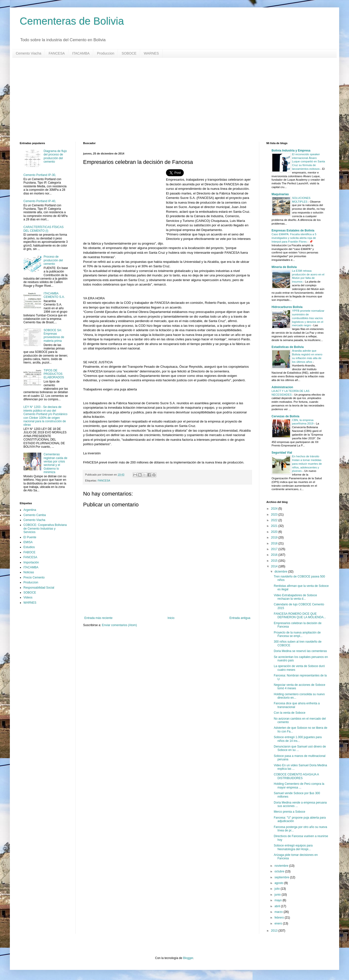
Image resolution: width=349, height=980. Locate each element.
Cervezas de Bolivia (285, 416)
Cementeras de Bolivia (72, 21)
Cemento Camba (35, 515)
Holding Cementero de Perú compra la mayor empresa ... (299, 786)
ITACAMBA (81, 53)
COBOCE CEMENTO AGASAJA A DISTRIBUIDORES (296, 776)
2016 (275, 555)
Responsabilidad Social (39, 588)
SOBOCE (129, 53)
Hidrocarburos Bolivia (287, 307)
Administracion (282, 387)
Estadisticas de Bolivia (288, 347)
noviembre (282, 866)
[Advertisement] (168, 100)
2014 (275, 566)
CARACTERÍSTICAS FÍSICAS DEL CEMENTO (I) (44, 229)
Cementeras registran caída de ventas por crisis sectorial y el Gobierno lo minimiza (55, 463)
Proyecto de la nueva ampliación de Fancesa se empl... (297, 634)
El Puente (30, 537)
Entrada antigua (240, 618)
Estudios (29, 547)
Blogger (188, 958)
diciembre (281, 572)
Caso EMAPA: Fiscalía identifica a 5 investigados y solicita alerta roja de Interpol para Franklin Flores (294, 238)
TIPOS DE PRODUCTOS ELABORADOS (54, 374)
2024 (275, 509)
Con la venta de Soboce (290, 713)
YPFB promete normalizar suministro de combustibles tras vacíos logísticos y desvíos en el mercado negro (308, 318)
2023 (275, 515)
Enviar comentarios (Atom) (119, 625)
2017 (275, 549)
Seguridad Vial (282, 453)
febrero (280, 918)
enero (279, 923)
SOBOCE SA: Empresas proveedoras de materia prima (54, 336)
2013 (275, 931)
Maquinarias (280, 194)
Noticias (29, 572)
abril (278, 906)
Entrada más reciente (98, 618)
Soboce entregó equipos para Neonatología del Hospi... (293, 847)
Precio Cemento (34, 577)
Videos (28, 597)
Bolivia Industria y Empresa (291, 151)
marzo (279, 912)
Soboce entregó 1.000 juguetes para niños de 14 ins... (298, 739)
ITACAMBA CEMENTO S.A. (54, 295)
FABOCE (29, 552)
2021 (275, 526)
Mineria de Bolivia (284, 267)
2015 (275, 561)
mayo (279, 900)
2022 (275, 520)
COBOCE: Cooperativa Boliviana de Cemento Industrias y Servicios (45, 528)
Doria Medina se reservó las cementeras (300, 651)
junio (278, 895)
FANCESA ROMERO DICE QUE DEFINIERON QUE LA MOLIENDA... (300, 615)
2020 (275, 532)
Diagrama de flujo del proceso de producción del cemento (55, 156)
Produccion (106, 53)
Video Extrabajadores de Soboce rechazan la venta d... (295, 597)
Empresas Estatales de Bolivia (293, 231)
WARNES (151, 53)
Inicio (171, 618)
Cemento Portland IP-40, (40, 201)
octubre (280, 871)
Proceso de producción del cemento (53, 260)
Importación (31, 562)
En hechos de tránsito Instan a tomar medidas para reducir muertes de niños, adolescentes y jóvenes (307, 464)
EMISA (28, 542)
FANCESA (57, 53)
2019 (275, 538)
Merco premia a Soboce (289, 812)
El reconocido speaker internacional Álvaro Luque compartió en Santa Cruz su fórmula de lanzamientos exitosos (309, 162)
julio (278, 889)
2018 (275, 543)
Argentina (30, 510)
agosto (279, 883)
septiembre (282, 877)
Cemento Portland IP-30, (40, 175)
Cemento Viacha (28, 53)
